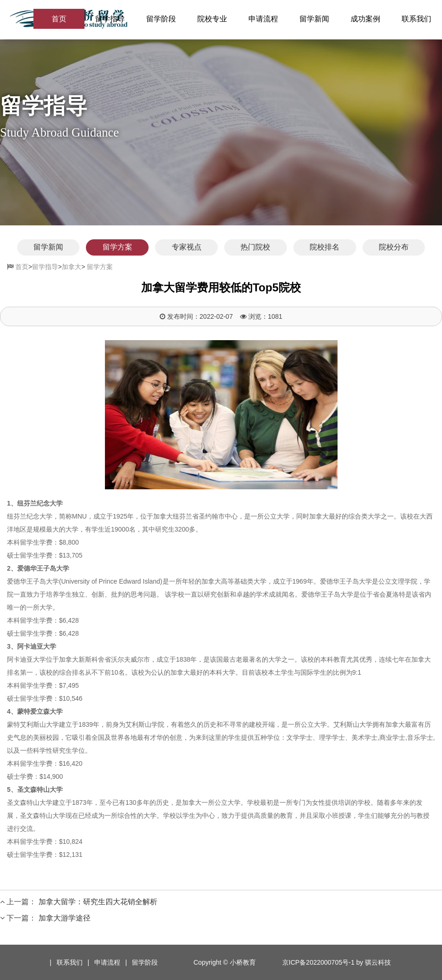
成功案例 (365, 19)
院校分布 (405, 247)
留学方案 (110, 247)
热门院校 (258, 247)
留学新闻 (314, 19)
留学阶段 (161, 19)
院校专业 (212, 19)
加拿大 (71, 266)
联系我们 (416, 19)
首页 (59, 19)
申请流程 (263, 19)
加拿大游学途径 (65, 918)
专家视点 (184, 247)
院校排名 (331, 247)
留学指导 (110, 19)
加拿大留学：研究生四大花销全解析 (98, 901)
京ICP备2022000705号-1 (318, 962)
